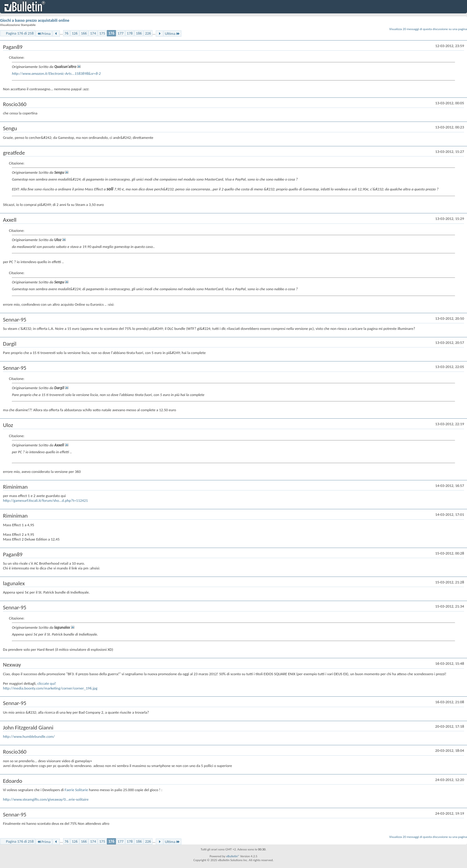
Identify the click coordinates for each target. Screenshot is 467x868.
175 (102, 33)
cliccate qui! (47, 683)
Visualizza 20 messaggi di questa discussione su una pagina (428, 29)
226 (148, 33)
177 (121, 33)
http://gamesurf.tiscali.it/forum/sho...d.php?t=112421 (45, 500)
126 (75, 33)
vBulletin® (233, 856)
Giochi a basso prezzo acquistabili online (35, 20)
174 (93, 33)
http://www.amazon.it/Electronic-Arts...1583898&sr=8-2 (56, 73)
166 (84, 33)
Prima (44, 34)
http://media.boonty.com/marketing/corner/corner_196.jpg (50, 688)
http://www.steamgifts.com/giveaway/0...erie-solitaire (46, 799)
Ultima (172, 34)
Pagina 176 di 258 (20, 33)
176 (111, 33)
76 (67, 33)
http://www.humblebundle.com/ (29, 736)
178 (130, 33)
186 (139, 33)
